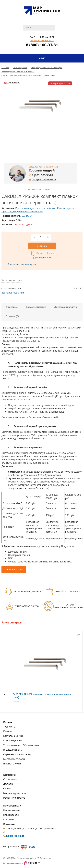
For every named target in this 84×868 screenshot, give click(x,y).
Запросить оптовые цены (22, 264)
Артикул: (16, 702)
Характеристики (36, 307)
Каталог (8, 722)
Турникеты (9, 727)
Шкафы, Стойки (12, 764)
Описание (12, 307)
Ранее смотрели (12, 622)
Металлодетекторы (14, 759)
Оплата (7, 788)
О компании (10, 779)
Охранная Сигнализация (17, 754)
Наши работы (11, 815)
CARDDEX (27, 216)
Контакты (9, 819)
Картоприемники (13, 736)
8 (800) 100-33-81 (42, 45)
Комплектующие (20, 68)
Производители (12, 806)
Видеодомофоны (13, 750)
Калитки (8, 731)
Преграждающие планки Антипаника (18, 72)
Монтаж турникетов (14, 793)
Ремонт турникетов (14, 798)
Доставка (8, 784)
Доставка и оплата (66, 307)
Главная (5, 68)
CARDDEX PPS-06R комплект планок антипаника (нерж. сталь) (42, 696)
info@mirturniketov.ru (42, 40)
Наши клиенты (12, 810)
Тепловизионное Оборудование (21, 745)
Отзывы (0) (12, 316)
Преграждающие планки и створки (47, 68)
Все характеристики (13, 293)
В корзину (42, 246)
